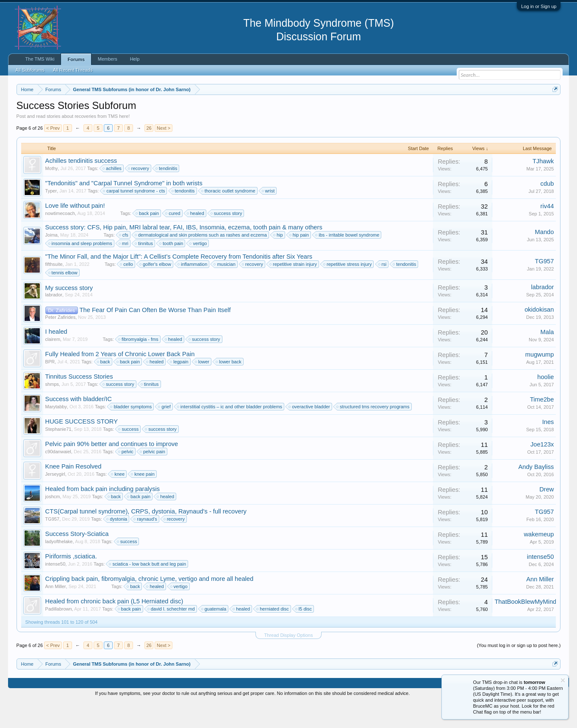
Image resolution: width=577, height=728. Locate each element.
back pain (148, 239)
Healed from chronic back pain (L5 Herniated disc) (114, 627)
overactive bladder (310, 432)
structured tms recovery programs (373, 432)
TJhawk (543, 187)
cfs (124, 260)
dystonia (117, 544)
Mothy (52, 194)
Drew (546, 515)
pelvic (126, 477)
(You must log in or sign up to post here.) (519, 671)
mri (124, 269)
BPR (50, 387)
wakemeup (539, 560)
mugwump (540, 380)
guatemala (214, 634)
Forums (76, 59)
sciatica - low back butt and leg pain (148, 589)
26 (149, 153)
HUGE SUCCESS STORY (82, 447)
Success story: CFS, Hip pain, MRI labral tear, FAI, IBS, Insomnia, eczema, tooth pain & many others (184, 253)
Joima (51, 260)
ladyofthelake (59, 567)
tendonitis (184, 216)
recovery (139, 194)
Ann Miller (56, 612)
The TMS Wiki (40, 59)
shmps (52, 410)
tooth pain (172, 269)
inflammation (193, 290)
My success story (69, 313)
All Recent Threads (73, 70)
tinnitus (144, 269)
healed (196, 239)
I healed (56, 357)
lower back (229, 387)
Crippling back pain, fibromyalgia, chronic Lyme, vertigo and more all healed (150, 604)
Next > (164, 153)
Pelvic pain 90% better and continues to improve (112, 469)
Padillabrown (59, 634)
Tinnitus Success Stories (79, 402)
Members (108, 59)
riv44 (547, 232)
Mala (547, 357)
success (129, 455)
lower (203, 387)
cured (173, 239)
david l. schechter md (172, 634)
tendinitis (167, 194)
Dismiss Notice (553, 109)
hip (279, 260)
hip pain (300, 260)
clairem (53, 365)
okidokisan (539, 335)
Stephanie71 (58, 455)
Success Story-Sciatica (77, 559)
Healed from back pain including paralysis (103, 514)
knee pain (143, 499)
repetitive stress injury (348, 290)
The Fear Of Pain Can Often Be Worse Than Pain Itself (155, 336)
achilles (112, 194)
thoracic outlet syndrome (229, 216)
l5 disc (304, 634)
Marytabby (56, 432)
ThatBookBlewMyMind (525, 627)
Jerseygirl (55, 499)
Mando (545, 257)
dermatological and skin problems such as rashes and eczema (201, 260)
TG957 (545, 287)
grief (165, 432)
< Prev (53, 153)
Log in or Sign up (539, 6)
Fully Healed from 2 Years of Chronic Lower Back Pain (120, 379)
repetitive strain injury (294, 290)
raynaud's (146, 544)
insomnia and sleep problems (81, 269)
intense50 (55, 589)
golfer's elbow (156, 290)
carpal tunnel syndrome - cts (134, 216)
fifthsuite (54, 290)
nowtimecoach (60, 239)
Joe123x (542, 470)
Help (135, 59)
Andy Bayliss (536, 492)
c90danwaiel (58, 477)
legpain (179, 387)
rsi (383, 290)
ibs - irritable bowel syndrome (348, 260)
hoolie (545, 402)
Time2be (542, 425)
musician (225, 290)
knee (118, 499)
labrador (54, 320)
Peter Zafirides (61, 343)
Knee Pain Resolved (74, 492)
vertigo (198, 269)
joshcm (53, 522)
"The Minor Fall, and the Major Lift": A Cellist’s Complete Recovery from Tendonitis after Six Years (179, 282)
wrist (269, 216)
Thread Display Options (289, 661)
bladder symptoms (131, 432)
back (104, 387)
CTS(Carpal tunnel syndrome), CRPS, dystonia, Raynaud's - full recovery (146, 537)
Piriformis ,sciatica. (71, 582)
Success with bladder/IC (79, 424)
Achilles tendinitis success (81, 186)
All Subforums (30, 70)
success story (227, 239)
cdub (547, 209)
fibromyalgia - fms (139, 365)
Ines (548, 447)
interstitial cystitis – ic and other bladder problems (230, 432)
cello (127, 290)
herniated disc (273, 634)
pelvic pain (153, 477)
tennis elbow (63, 298)
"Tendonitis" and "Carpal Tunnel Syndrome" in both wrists (124, 209)
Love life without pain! (75, 231)
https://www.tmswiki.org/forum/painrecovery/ (404, 110)
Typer (51, 216)
